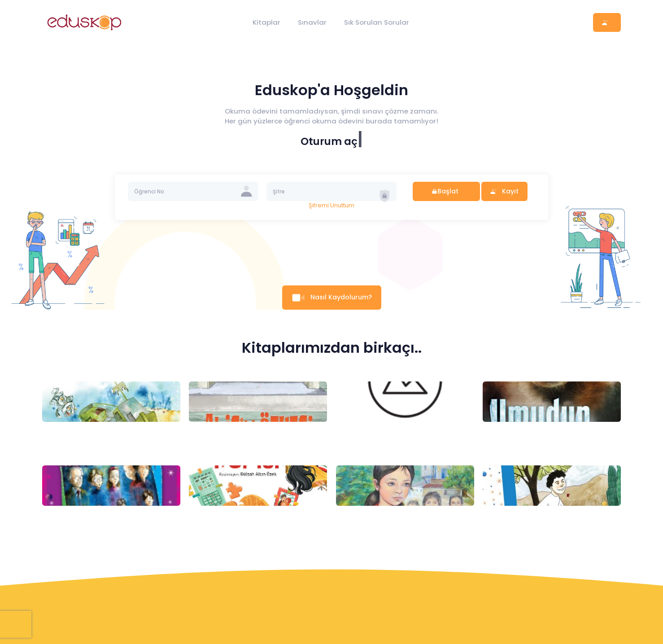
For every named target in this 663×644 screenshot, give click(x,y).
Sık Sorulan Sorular (377, 22)
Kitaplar (266, 22)
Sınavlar (312, 22)
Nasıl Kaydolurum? (331, 297)
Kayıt (504, 191)
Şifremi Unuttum (331, 205)
